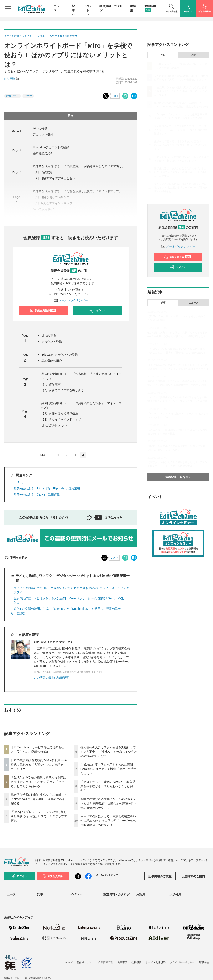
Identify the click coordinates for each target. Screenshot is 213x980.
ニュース (193, 303)
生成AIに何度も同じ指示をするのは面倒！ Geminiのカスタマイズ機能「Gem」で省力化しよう (109, 769)
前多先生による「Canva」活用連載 (37, 494)
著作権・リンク (85, 962)
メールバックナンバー (71, 300)
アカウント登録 (43, 134)
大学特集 (175, 894)
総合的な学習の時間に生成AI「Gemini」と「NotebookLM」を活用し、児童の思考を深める (39, 799)
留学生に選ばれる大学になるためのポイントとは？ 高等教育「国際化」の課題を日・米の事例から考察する (109, 803)
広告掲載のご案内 (193, 876)
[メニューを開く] (8, 8)
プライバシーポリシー (182, 962)
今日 (163, 55)
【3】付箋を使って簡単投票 (60, 413)
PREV (40, 455)
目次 (100, 116)
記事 (73, 9)
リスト (115, 96)
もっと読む (18, 613)
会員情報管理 (106, 962)
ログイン (97, 311)
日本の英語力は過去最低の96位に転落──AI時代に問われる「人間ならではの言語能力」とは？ (39, 765)
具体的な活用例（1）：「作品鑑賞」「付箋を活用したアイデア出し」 (79, 166)
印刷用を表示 (16, 557)
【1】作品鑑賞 (42, 172)
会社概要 (136, 962)
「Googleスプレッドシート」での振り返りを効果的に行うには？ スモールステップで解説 (39, 816)
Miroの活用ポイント (54, 425)
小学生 (28, 96)
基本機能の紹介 (43, 153)
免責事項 (122, 962)
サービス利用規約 (156, 962)
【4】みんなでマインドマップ (61, 419)
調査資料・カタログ (116, 894)
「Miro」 (19, 482)
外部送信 (204, 962)
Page (16, 131)
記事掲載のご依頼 (160, 876)
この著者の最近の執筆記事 (51, 678)
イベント (88, 9)
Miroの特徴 (40, 128)
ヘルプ (69, 962)
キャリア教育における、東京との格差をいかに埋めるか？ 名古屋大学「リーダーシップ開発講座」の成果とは (109, 821)
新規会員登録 (43, 311)
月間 (193, 55)
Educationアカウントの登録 (51, 147)
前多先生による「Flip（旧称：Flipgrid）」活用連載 (47, 488)
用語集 (141, 894)
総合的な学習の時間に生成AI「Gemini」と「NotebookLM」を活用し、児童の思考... (68, 609)
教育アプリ (12, 96)
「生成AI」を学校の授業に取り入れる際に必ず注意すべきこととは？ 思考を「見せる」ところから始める (38, 782)
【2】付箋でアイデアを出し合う (54, 178)
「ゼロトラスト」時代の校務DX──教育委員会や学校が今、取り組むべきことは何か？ (108, 786)
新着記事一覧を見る (178, 477)
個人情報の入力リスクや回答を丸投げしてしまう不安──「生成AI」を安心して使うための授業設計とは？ (109, 752)
